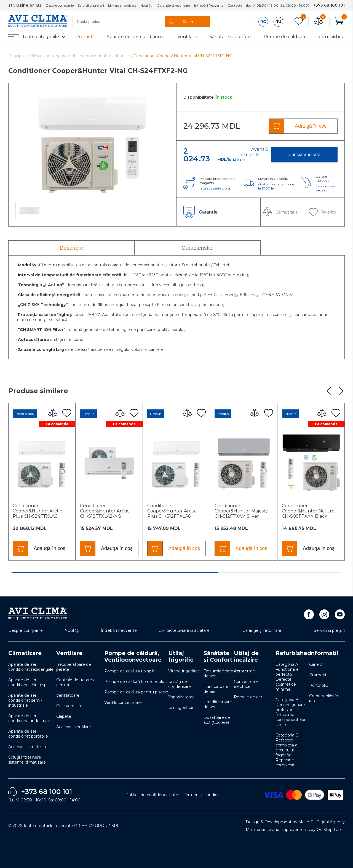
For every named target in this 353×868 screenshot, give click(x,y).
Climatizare (25, 653)
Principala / (19, 56)
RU (278, 22)
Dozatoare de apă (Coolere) (217, 720)
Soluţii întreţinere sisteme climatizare (27, 760)
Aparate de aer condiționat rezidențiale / (94, 56)
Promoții (85, 37)
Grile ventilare (69, 706)
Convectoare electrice (246, 684)
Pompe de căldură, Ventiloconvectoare (133, 656)
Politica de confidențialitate (152, 795)
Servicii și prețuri (91, 5)
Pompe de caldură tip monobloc (135, 682)
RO (263, 22)
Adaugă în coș (311, 126)
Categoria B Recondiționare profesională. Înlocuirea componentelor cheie (291, 712)
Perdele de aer (248, 697)
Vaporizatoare (181, 697)
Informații (324, 653)
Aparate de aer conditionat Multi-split (29, 682)
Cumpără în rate (304, 155)
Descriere (71, 248)
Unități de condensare (180, 684)
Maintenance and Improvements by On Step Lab (293, 830)
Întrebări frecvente (209, 5)
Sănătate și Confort (230, 37)
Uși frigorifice (181, 707)
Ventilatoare (68, 695)
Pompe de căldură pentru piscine (136, 692)
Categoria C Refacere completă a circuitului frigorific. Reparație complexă (287, 750)
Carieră (316, 664)
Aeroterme (244, 671)
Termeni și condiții (201, 795)
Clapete (64, 716)
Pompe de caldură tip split (129, 671)
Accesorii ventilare (74, 727)
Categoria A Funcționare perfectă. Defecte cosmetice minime (287, 677)
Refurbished (331, 37)
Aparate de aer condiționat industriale (30, 718)
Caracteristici (197, 248)
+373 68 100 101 (329, 5)
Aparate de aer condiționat (136, 37)
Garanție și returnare (173, 5)
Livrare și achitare (122, 5)
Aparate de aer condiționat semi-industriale (25, 700)
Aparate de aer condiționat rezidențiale (31, 667)
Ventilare (187, 37)
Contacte (235, 5)
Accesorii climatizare (28, 747)
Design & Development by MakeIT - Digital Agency (295, 822)
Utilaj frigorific (181, 656)
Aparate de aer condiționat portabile (28, 734)
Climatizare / (43, 56)
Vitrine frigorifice (184, 671)
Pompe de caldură (284, 37)
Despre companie (60, 5)
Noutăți (146, 5)
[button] (329, 391)
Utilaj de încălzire (246, 656)
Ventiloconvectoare (123, 703)
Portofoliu (319, 685)
